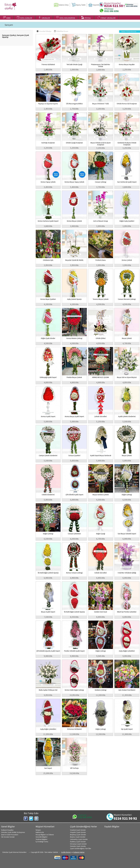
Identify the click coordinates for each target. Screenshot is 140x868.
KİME (7, 18)
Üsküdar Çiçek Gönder (78, 846)
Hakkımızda (40, 832)
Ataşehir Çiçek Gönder (78, 832)
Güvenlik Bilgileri (42, 837)
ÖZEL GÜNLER (24, 18)
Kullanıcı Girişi (63, 5)
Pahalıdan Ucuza (61, 31)
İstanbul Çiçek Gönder (78, 830)
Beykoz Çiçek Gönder (78, 837)
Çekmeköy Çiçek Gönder (79, 839)
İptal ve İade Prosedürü (10, 835)
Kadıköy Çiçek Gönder (78, 842)
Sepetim (96, 5)
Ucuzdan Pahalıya (44, 31)
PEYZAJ (86, 18)
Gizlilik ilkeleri (66, 852)
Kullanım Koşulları (7, 830)
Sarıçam (9, 25)
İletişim (38, 830)
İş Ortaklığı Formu (42, 842)
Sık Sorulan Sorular (8, 837)
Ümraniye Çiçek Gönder (78, 844)
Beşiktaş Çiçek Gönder (78, 835)
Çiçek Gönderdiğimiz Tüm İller (81, 848)
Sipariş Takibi (81, 5)
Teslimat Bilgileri (41, 839)
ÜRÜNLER (44, 18)
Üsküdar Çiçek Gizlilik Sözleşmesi (13, 832)
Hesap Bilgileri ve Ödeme (45, 835)
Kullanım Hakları (79, 852)
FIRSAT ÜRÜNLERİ (106, 18)
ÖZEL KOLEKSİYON (66, 18)
